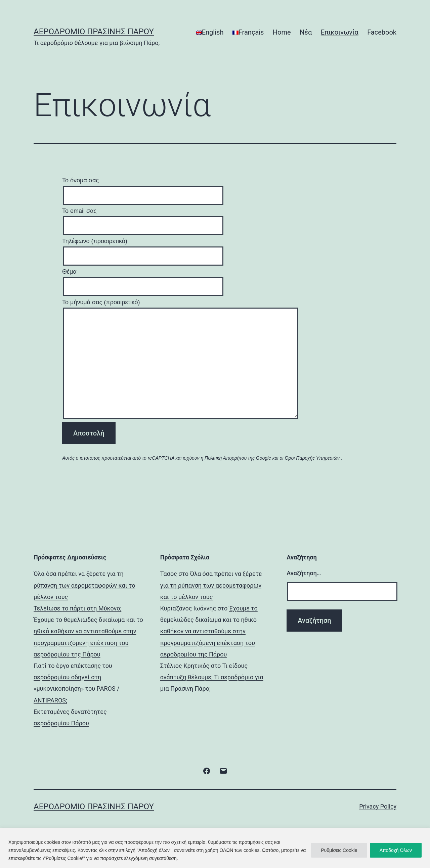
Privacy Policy (378, 806)
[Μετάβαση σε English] (210, 32)
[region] (215, 848)
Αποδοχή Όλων (396, 850)
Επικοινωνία (340, 32)
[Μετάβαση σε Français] (248, 32)
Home (282, 32)
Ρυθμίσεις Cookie (339, 850)
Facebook (382, 32)
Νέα (306, 32)
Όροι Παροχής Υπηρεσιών (312, 458)
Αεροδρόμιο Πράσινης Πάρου (94, 32)
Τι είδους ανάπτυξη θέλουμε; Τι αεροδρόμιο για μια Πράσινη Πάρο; (212, 677)
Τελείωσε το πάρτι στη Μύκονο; (77, 608)
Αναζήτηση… (304, 573)
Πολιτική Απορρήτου (226, 458)
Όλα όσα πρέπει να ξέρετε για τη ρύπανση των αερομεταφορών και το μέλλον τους (84, 585)
